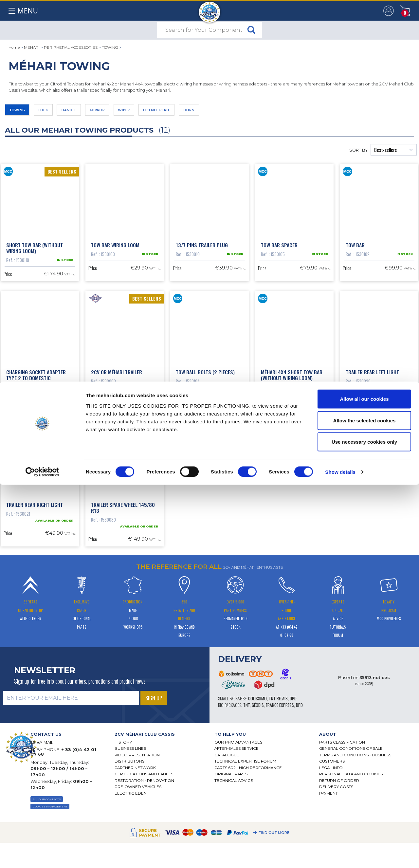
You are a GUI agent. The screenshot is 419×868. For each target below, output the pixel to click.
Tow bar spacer (279, 252)
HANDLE (85, 112)
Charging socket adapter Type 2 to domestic (36, 418)
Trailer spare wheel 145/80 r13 (123, 582)
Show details (340, 855)
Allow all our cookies (364, 782)
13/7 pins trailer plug (202, 252)
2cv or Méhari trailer (117, 416)
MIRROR (121, 112)
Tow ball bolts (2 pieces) (205, 416)
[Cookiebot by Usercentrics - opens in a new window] (42, 855)
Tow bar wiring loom (115, 252)
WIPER (155, 112)
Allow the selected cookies (364, 804)
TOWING (110, 47)
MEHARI (32, 47)
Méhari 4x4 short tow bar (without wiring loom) (292, 418)
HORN (236, 112)
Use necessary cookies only (364, 825)
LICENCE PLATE (196, 112)
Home (14, 47)
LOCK (54, 112)
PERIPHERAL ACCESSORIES (71, 47)
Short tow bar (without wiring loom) (35, 255)
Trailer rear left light (372, 416)
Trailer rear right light (35, 579)
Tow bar (355, 252)
